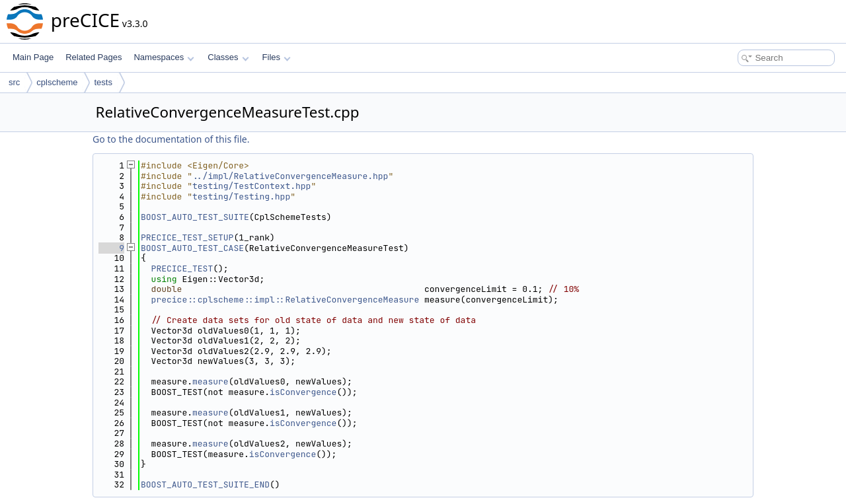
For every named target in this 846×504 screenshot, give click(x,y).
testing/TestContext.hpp (251, 186)
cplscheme (57, 82)
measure (211, 381)
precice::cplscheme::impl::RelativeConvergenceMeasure (286, 300)
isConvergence (303, 392)
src (14, 82)
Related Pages (94, 57)
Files (277, 57)
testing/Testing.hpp (241, 197)
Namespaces (164, 57)
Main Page (33, 57)
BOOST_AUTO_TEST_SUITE (195, 217)
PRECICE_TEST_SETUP (187, 237)
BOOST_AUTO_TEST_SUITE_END (205, 485)
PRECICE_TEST (182, 269)
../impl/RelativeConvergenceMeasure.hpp (290, 176)
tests (103, 82)
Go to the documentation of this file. (171, 139)
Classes (228, 57)
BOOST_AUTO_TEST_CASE (192, 248)
